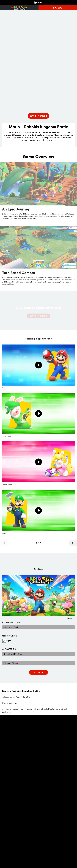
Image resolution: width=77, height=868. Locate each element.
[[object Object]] (38, 672)
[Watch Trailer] (39, 116)
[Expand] (71, 618)
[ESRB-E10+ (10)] (38, 729)
